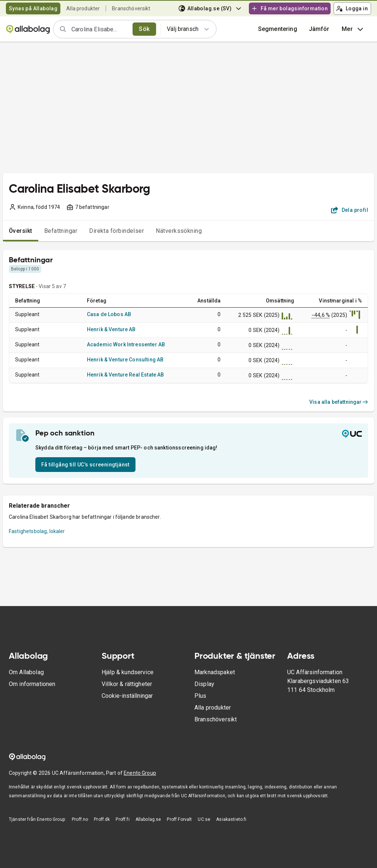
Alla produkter (83, 8)
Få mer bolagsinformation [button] (289, 8)
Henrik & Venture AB (111, 329)
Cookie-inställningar (127, 696)
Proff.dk (102, 819)
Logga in (352, 8)
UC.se (204, 819)
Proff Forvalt (179, 819)
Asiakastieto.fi (231, 819)
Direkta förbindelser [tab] (117, 231)
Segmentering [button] (278, 29)
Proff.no (80, 819)
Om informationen (32, 684)
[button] (319, 29)
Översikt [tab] (21, 231)
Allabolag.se (148, 819)
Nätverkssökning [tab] (179, 231)
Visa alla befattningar (339, 402)
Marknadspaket (215, 672)
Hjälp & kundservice (128, 672)
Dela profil (350, 210)
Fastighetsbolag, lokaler (37, 531)
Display (204, 684)
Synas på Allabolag (33, 8)
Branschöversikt (131, 8)
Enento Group (140, 773)
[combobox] (100, 29)
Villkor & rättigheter (127, 684)
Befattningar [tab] (61, 231)
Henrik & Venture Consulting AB (125, 360)
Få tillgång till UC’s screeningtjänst (85, 465)
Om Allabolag (26, 672)
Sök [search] (144, 29)
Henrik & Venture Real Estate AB (126, 375)
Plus (200, 696)
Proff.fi (122, 819)
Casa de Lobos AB (109, 314)
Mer (353, 29)
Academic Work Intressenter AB (126, 344)
